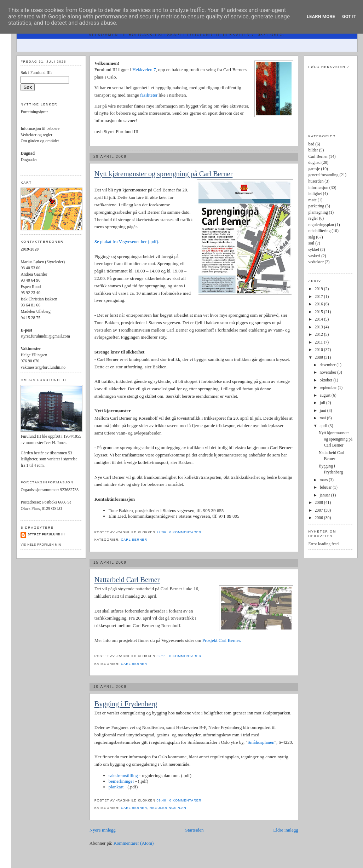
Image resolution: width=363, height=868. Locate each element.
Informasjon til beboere (40, 129)
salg (312, 237)
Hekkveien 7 (144, 70)
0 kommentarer (185, 532)
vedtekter (316, 262)
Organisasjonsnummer (39, 490)
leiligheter (29, 459)
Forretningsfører (34, 112)
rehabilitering (319, 231)
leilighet (315, 194)
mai (323, 418)
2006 (319, 518)
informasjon (318, 188)
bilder (313, 150)
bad (311, 144)
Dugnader (29, 160)
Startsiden (195, 830)
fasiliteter (149, 95)
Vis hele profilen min (41, 545)
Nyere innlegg (103, 830)
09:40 (162, 800)
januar (325, 495)
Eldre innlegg (286, 830)
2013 (319, 327)
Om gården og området (40, 141)
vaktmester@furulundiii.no (43, 367)
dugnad (314, 163)
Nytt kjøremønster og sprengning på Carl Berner (163, 174)
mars (324, 480)
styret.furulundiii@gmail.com (45, 336)
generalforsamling (323, 175)
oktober (327, 380)
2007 (319, 510)
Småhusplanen (261, 742)
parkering (316, 206)
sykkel (314, 250)
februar (326, 487)
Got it (349, 16)
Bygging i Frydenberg (126, 704)
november (329, 372)
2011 (319, 342)
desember (328, 365)
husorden (316, 181)
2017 (319, 297)
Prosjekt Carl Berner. (222, 640)
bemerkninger (122, 781)
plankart (117, 787)
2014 (319, 319)
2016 (319, 304)
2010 (319, 350)
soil (311, 243)
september (329, 388)
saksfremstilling (123, 775)
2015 (319, 312)
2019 (319, 289)
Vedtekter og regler (36, 135)
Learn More (321, 16)
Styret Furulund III (46, 534)
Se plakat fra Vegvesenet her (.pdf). (127, 242)
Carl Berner (134, 540)
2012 (319, 335)
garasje (314, 169)
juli (323, 403)
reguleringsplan (168, 808)
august (326, 395)
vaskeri (314, 256)
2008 (319, 503)
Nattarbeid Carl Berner (127, 580)
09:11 (162, 656)
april (324, 426)
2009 (319, 358)
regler (313, 219)
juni (324, 411)
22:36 (162, 532)
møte (312, 200)
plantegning (318, 212)
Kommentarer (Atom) (134, 843)
